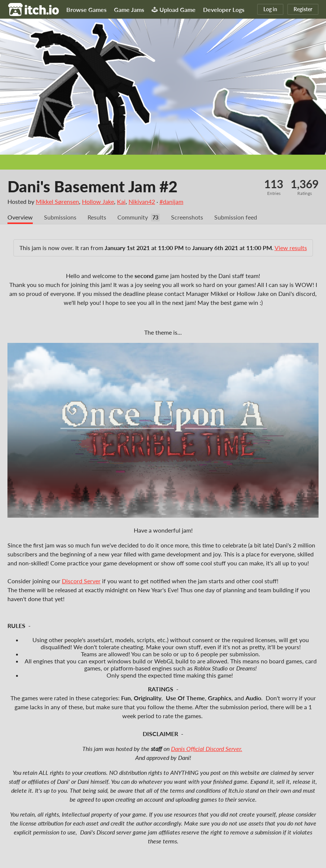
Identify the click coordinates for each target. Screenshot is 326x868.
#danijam (171, 201)
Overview (20, 217)
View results (291, 248)
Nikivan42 (142, 201)
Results (97, 217)
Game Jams (129, 10)
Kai (121, 201)
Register (303, 9)
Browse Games (86, 10)
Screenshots (187, 217)
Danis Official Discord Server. (207, 749)
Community (133, 217)
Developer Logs (224, 10)
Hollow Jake (98, 201)
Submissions (60, 217)
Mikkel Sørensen (57, 201)
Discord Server (81, 581)
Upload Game (174, 10)
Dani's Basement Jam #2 (92, 186)
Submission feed (236, 217)
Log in (270, 9)
